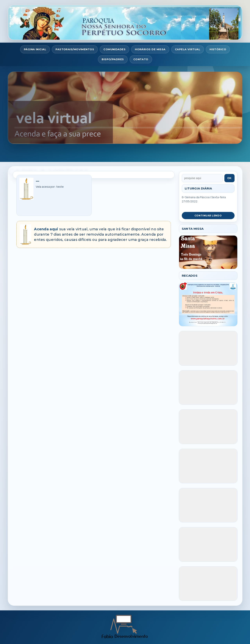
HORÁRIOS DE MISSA (150, 49)
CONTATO (141, 59)
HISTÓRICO (218, 49)
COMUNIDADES (114, 49)
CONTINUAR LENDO (208, 216)
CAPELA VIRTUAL (188, 49)
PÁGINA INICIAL (35, 49)
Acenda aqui (46, 229)
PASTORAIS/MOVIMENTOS (75, 49)
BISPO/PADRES (113, 59)
